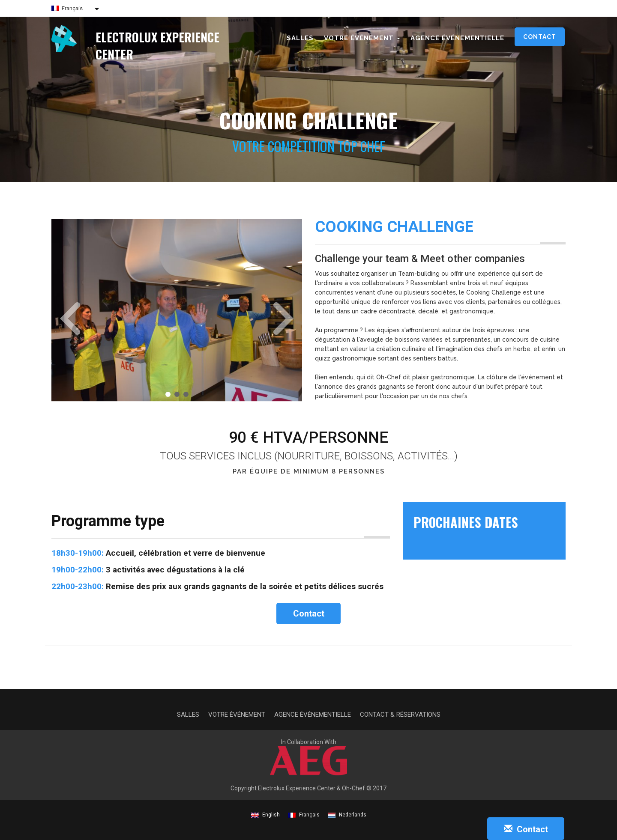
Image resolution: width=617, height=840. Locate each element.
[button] (67, 307)
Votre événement (237, 715)
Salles (300, 38)
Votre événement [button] (362, 38)
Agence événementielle (457, 38)
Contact (540, 37)
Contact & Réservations (400, 715)
